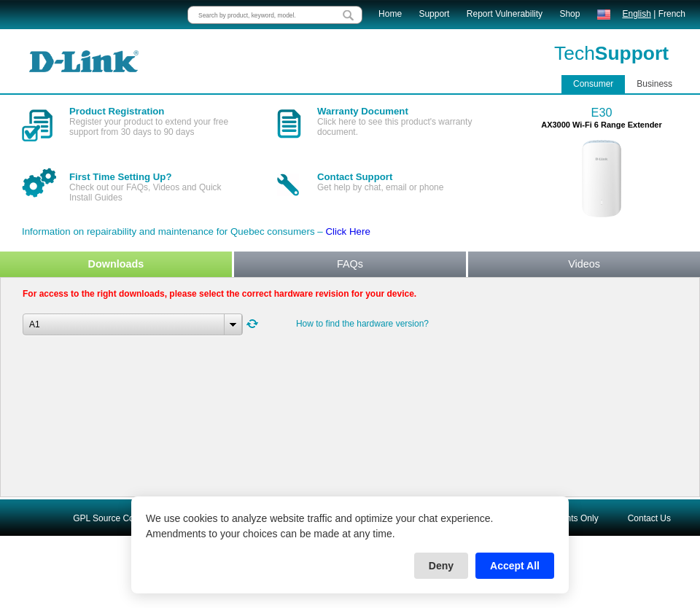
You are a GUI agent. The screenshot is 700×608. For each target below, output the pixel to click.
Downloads (116, 264)
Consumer (593, 84)
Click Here (347, 231)
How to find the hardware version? (362, 324)
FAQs (350, 264)
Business (654, 84)
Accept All (515, 566)
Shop (569, 14)
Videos (584, 264)
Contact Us (649, 518)
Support (434, 14)
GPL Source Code (108, 518)
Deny (441, 566)
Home (390, 14)
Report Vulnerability (505, 14)
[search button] (348, 15)
